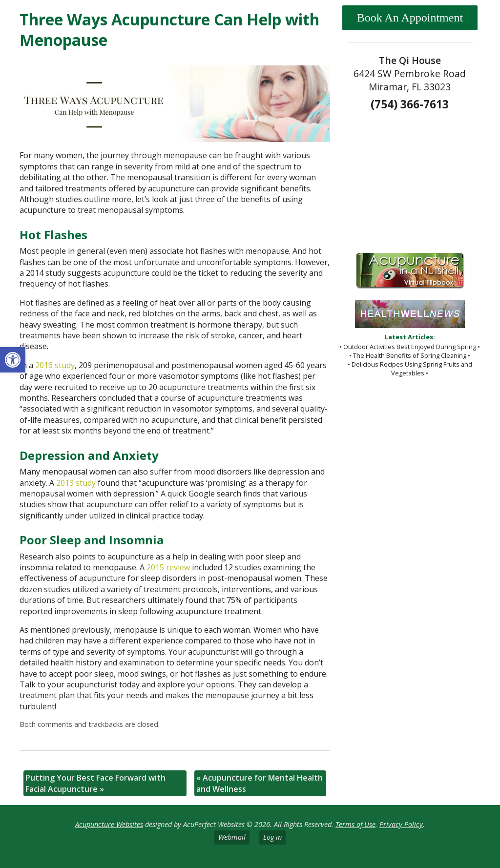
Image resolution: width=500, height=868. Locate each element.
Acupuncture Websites (109, 824)
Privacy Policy (401, 824)
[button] (13, 360)
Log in (272, 837)
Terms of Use (355, 824)
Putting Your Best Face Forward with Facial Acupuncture (95, 783)
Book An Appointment (410, 18)
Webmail (232, 837)
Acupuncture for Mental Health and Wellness (260, 783)
